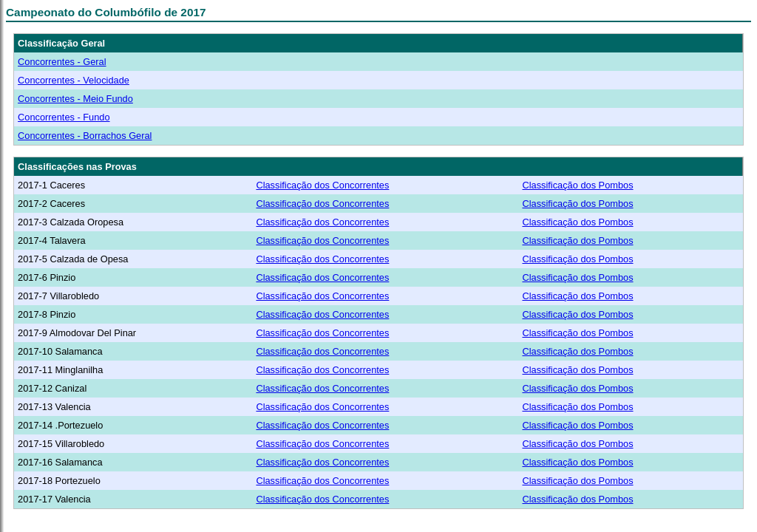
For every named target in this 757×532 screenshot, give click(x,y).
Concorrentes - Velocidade (74, 80)
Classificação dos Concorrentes (322, 185)
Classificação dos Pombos (577, 185)
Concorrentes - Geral (62, 62)
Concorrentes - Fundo (64, 117)
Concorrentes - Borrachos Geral (85, 136)
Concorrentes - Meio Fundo (75, 99)
